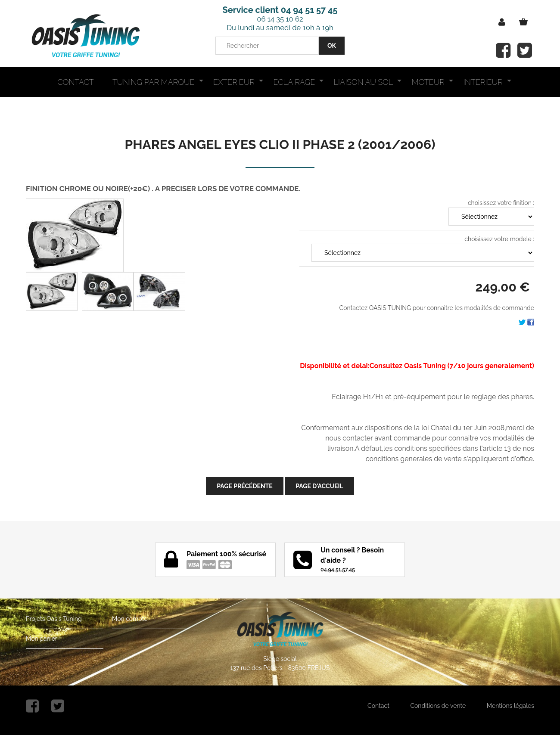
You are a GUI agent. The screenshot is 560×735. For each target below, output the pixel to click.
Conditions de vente (438, 706)
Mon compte (130, 619)
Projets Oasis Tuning (54, 619)
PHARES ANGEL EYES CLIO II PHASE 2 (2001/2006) (280, 144)
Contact (378, 706)
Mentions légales (510, 706)
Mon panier (42, 639)
